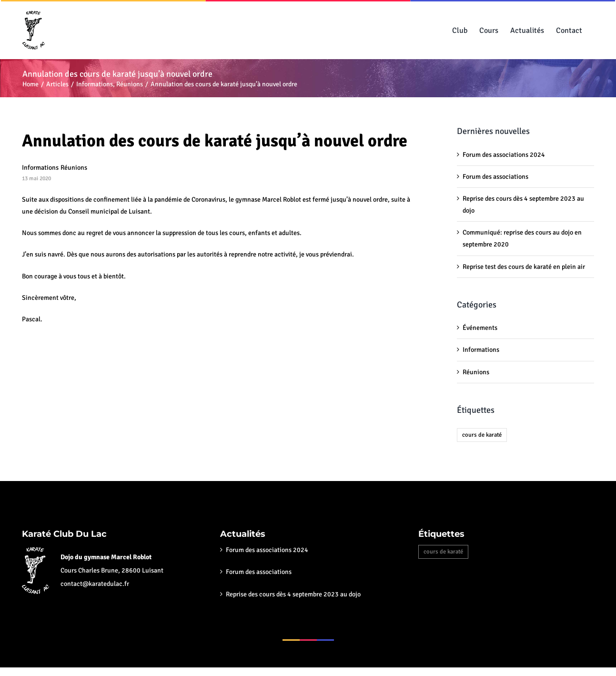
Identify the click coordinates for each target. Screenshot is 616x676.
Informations (40, 168)
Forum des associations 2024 (504, 155)
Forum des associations (495, 177)
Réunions (74, 168)
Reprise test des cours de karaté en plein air (524, 267)
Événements (480, 328)
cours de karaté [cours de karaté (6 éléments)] (482, 435)
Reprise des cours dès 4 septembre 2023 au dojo (293, 594)
